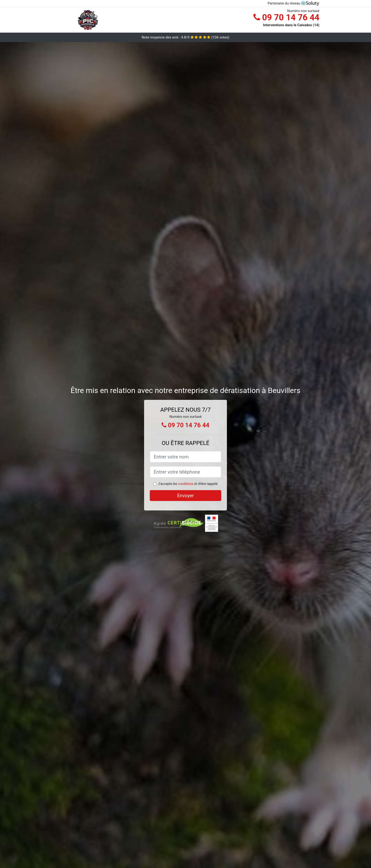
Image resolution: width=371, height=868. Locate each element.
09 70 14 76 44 (286, 17)
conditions (186, 484)
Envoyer (185, 496)
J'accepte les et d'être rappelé (188, 484)
